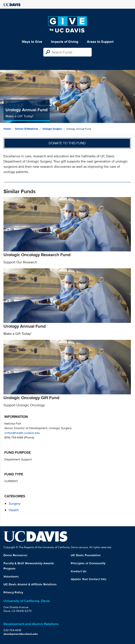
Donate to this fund (67, 143)
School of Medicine (26, 129)
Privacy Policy (13, 592)
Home (7, 129)
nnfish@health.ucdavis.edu (22, 433)
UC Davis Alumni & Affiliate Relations (30, 584)
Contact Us (79, 571)
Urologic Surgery (52, 129)
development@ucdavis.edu (21, 634)
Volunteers (11, 576)
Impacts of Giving (65, 42)
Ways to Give (32, 42)
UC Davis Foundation (86, 555)
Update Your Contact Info (89, 579)
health (14, 510)
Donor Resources (15, 555)
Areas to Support (100, 42)
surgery (15, 504)
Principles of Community (88, 563)
